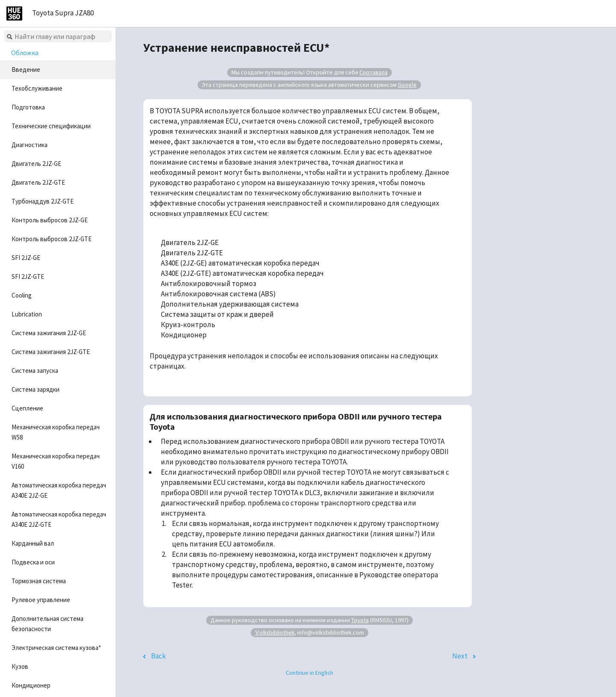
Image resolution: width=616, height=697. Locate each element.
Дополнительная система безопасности (47, 624)
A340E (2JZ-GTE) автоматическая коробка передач (242, 273)
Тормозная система (39, 581)
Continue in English (309, 673)
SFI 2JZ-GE (26, 258)
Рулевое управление (41, 600)
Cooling (22, 295)
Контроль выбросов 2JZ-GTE (52, 239)
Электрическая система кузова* (56, 648)
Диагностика (30, 145)
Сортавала (373, 72)
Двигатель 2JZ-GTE (38, 182)
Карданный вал (33, 543)
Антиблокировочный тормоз (209, 284)
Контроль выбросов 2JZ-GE (50, 220)
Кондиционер (31, 685)
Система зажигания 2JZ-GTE (51, 352)
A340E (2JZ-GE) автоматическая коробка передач (240, 263)
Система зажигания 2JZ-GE (49, 333)
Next (460, 656)
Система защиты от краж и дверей (217, 314)
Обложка (25, 53)
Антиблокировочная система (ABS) (218, 294)
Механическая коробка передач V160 (56, 461)
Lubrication (27, 314)
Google (407, 85)
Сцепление (27, 408)
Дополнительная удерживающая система (230, 304)
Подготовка (28, 107)
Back (158, 656)
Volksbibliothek (275, 632)
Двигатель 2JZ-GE (36, 164)
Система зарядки (36, 389)
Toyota (360, 620)
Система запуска (35, 371)
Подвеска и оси (33, 562)
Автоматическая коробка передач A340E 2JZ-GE (59, 490)
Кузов (20, 666)
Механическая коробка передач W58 (56, 432)
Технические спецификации (51, 126)
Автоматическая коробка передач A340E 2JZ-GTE (59, 519)
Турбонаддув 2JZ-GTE (43, 201)
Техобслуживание (37, 88)
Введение (26, 69)
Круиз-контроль (188, 325)
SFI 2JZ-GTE (28, 276)
